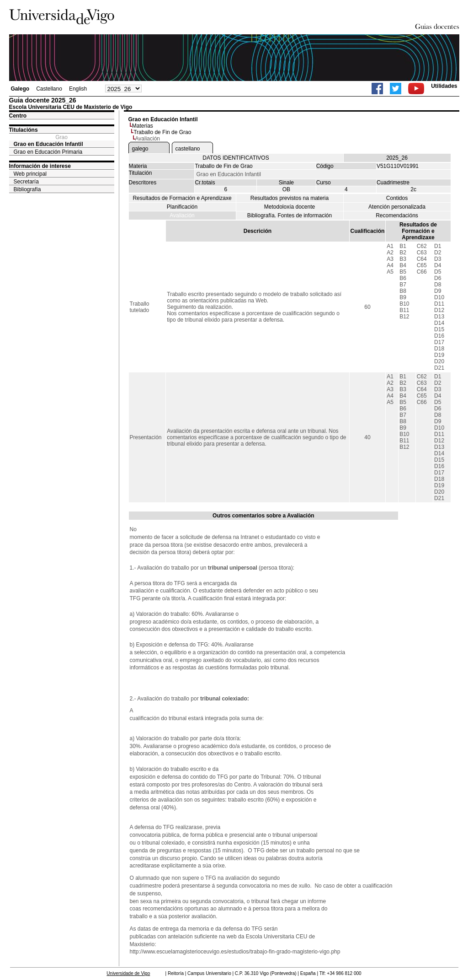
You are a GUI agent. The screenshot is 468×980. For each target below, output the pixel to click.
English (78, 89)
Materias (143, 126)
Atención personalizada (397, 207)
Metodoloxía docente (290, 207)
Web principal (30, 174)
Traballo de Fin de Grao (162, 132)
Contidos (397, 198)
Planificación (182, 207)
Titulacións (24, 130)
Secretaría (26, 182)
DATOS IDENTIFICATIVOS (236, 158)
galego (140, 149)
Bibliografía (27, 189)
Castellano (49, 89)
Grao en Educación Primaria (48, 152)
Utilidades (444, 86)
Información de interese (40, 166)
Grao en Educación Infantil (48, 144)
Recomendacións (397, 215)
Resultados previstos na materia (290, 198)
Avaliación (182, 215)
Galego (20, 89)
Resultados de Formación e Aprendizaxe (182, 198)
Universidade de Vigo (128, 973)
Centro (18, 116)
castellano (188, 149)
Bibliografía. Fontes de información (290, 215)
